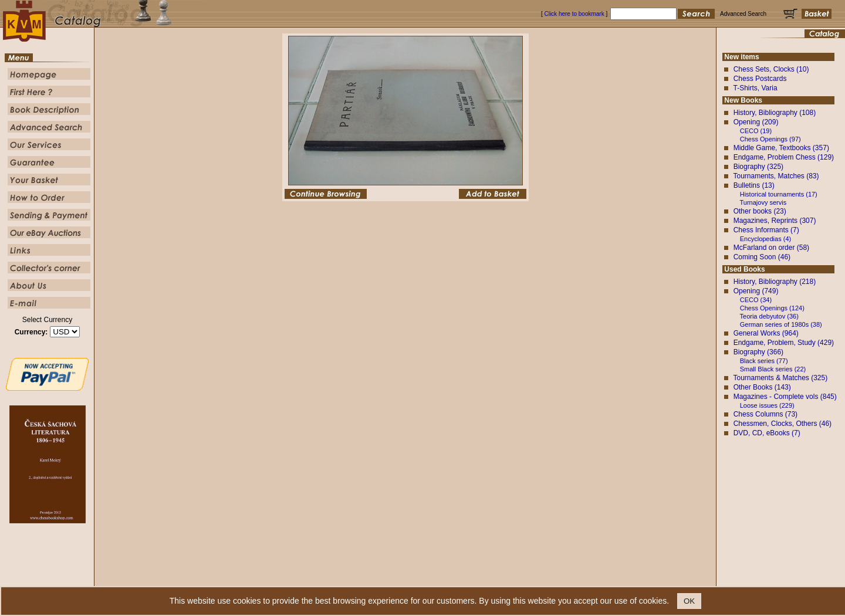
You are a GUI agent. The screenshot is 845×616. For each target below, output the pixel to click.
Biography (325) (758, 167)
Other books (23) (760, 211)
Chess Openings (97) (770, 139)
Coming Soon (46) (762, 257)
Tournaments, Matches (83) (776, 176)
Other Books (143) (762, 387)
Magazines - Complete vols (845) (785, 397)
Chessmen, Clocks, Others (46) (783, 424)
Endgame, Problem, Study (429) (784, 343)
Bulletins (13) (754, 185)
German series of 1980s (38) (781, 324)
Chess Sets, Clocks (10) (771, 69)
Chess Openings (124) (772, 308)
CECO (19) (756, 131)
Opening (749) (756, 291)
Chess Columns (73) (765, 414)
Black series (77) (764, 361)
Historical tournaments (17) (779, 194)
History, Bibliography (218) (775, 282)
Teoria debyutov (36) (769, 316)
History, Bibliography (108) (775, 113)
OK (689, 601)
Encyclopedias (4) (765, 239)
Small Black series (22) (773, 369)
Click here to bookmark (574, 14)
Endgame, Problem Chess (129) (784, 157)
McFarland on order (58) (771, 248)
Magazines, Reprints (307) (775, 221)
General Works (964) (766, 333)
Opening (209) (756, 122)
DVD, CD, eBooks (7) (767, 433)
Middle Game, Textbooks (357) (781, 148)
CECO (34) (756, 300)
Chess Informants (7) (766, 230)
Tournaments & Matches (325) (780, 378)
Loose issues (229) (767, 405)
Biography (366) (758, 352)
